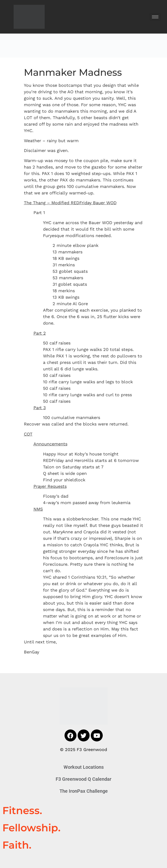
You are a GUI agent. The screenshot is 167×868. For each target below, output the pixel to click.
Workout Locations (84, 767)
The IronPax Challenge (84, 791)
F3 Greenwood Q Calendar (83, 779)
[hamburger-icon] (155, 17)
